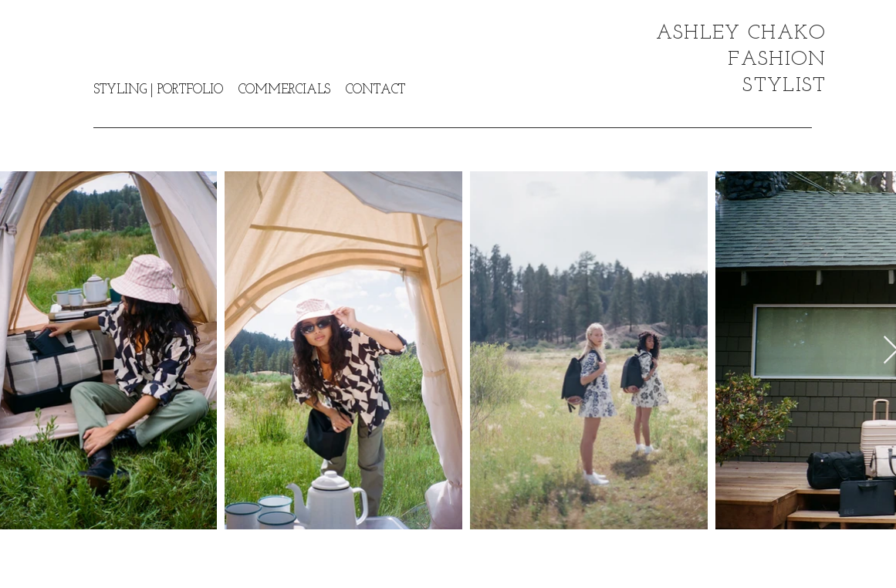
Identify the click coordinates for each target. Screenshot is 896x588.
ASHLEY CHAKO (741, 34)
